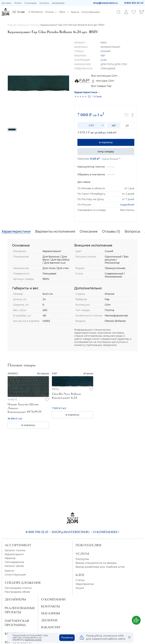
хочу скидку (106, 152)
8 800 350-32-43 (134, 3)
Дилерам (49, 620)
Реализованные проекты (20, 610)
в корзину (106, 142)
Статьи (80, 580)
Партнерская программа (17, 623)
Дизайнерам (58, 3)
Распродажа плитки (18, 588)
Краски (9, 571)
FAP (103, 56)
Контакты (44, 3)
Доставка (6, 3)
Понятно (67, 638)
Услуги (82, 554)
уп (127, 125)
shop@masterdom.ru (105, 3)
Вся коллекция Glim (104, 76)
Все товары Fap (101, 86)
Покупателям (88, 545)
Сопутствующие (15, 575)
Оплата (18, 3)
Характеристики (86, 92)
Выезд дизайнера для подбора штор (100, 567)
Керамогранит (14, 554)
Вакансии (51, 627)
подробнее (127, 205)
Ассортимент (18, 545)
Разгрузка (82, 559)
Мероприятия (85, 584)
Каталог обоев (14, 566)
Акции (80, 588)
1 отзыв (97, 96)
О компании (30, 3)
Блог (80, 575)
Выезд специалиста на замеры (96, 563)
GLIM (104, 60)
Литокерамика (14, 562)
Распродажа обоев (17, 592)
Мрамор (10, 558)
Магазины (51, 613)
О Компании (53, 599)
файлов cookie (33, 640)
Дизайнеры (15, 599)
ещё (63, 263)
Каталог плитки (15, 550)
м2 (114, 125)
